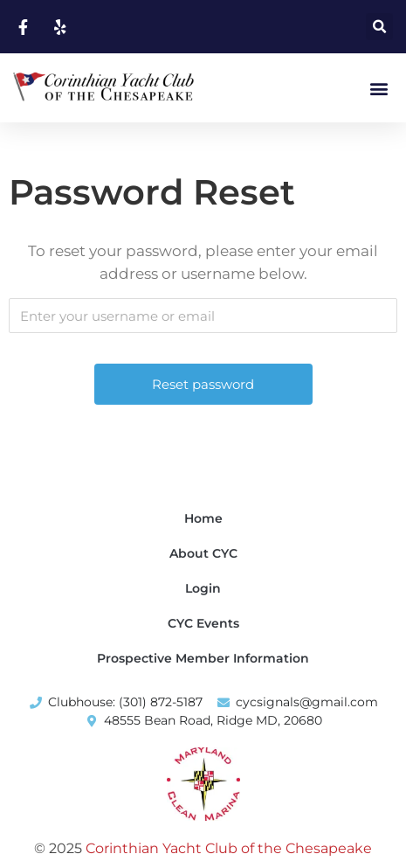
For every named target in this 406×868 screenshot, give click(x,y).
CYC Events (203, 623)
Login (203, 588)
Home (203, 518)
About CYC (203, 553)
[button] (379, 27)
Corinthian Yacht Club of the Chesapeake (229, 848)
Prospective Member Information (203, 658)
